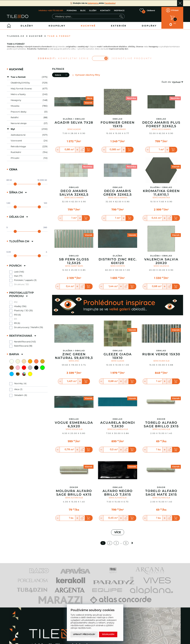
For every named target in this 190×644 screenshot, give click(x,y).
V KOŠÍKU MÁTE (172, 17)
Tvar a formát (59, 35)
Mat (16, 274)
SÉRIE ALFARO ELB (161, 428)
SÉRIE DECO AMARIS (161, 128)
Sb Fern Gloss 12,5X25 (74, 260)
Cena (13, 168)
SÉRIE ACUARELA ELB (118, 428)
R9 (15, 322)
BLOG (83, 10)
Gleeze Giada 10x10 (118, 354)
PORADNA (72, 10)
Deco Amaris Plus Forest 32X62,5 (161, 123)
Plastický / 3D (21, 309)
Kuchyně (88, 24)
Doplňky (149, 24)
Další (133, 541)
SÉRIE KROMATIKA (161, 196)
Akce (17, 388)
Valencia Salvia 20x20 (161, 260)
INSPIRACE (119, 10)
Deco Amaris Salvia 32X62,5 (74, 191)
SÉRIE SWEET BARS (74, 264)
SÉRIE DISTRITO (118, 264)
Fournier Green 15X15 (118, 123)
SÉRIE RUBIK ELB (161, 359)
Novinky (19, 382)
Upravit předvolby (84, 634)
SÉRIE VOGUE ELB (74, 428)
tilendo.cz (16, 35)
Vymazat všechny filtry (88, 73)
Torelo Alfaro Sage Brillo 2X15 (161, 423)
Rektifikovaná (21, 344)
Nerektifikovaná (22, 340)
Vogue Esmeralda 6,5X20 (74, 423)
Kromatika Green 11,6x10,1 (161, 191)
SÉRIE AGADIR (74, 128)
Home (9, 24)
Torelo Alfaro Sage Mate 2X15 (161, 491)
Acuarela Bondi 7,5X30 (118, 423)
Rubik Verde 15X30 (161, 353)
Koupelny (57, 24)
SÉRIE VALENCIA (161, 264)
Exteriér (119, 24)
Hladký (18, 305)
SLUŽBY (93, 10)
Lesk (16, 270)
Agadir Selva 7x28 (74, 121)
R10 (16, 313)
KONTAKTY (105, 10)
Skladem (19, 394)
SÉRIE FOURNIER (118, 128)
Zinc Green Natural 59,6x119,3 (74, 354)
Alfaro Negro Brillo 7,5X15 (118, 491)
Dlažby (27, 24)
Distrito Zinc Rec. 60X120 (118, 260)
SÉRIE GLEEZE (118, 359)
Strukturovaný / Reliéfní (26, 326)
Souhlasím (109, 634)
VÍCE (118, 531)
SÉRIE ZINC (74, 359)
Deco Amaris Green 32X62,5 (118, 191)
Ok (180, 3)
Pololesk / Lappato (24, 279)
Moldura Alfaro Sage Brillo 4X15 (74, 491)
